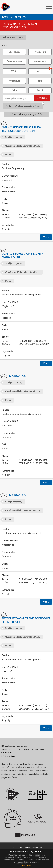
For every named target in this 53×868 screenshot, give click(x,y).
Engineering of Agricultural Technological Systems (22, 129)
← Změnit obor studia (13, 37)
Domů (5, 17)
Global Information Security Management (22, 255)
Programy (21, 17)
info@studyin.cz (8, 756)
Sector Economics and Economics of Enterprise (26, 620)
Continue (27, 865)
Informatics (17, 376)
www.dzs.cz (7, 753)
